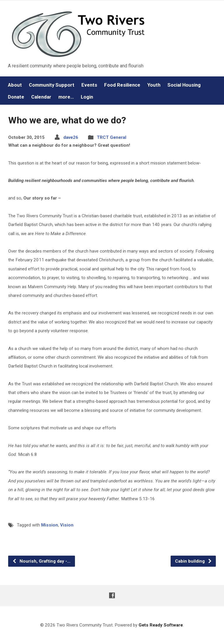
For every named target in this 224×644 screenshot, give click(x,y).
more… (66, 97)
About (15, 85)
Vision (67, 525)
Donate (16, 97)
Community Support (52, 85)
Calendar (41, 97)
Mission (50, 525)
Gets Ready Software (161, 625)
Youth (154, 85)
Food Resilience (122, 85)
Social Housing (184, 85)
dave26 (71, 137)
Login (87, 97)
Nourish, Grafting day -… (41, 561)
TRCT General (112, 137)
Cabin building (194, 561)
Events (89, 85)
